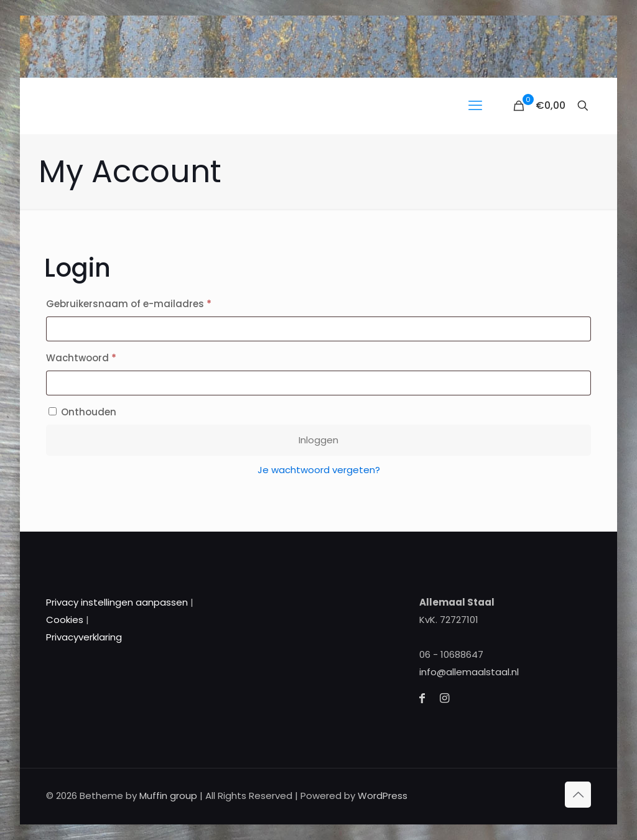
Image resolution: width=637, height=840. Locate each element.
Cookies (65, 620)
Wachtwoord (98, 357)
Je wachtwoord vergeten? (319, 470)
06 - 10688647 (451, 654)
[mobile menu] (475, 106)
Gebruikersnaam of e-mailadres (145, 302)
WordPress (383, 796)
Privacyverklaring (84, 637)
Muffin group (168, 796)
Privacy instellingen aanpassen (117, 602)
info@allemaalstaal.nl (469, 672)
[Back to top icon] (578, 795)
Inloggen (318, 440)
